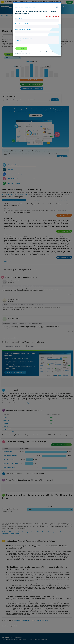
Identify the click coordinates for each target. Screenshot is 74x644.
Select (19, 41)
